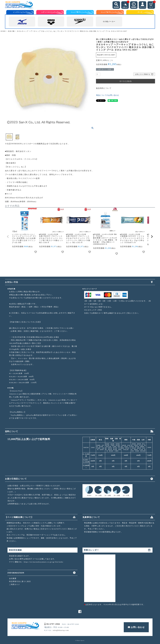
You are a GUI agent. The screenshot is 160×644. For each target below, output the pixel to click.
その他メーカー (109, 22)
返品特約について (104, 88)
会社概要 (13, 578)
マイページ (142, 5)
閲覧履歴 (134, 5)
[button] (8, 237)
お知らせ (126, 5)
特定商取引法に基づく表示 (20, 581)
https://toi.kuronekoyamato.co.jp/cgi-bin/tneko (44, 562)
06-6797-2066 (52, 624)
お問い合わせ (136, 627)
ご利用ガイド (14, 584)
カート (152, 5)
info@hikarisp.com (61, 630)
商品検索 (116, 5)
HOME (3, 31)
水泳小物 (11, 31)
